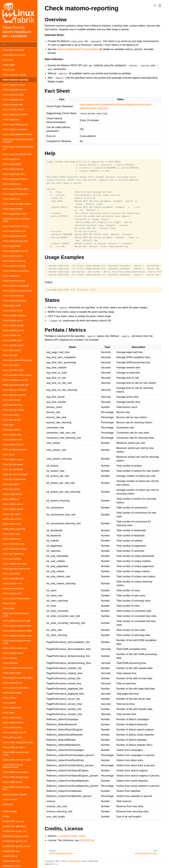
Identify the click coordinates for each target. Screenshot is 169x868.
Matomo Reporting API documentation (78, 49)
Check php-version (12, 420)
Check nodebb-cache (13, 311)
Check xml (8, 804)
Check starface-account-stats (17, 621)
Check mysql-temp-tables (15, 236)
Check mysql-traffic (12, 246)
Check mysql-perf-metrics (15, 179)
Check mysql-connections (15, 129)
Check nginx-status (12, 306)
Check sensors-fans (12, 593)
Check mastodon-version (14, 75)
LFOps (6, 816)
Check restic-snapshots (14, 529)
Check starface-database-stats (17, 636)
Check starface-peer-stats (15, 648)
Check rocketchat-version (15, 549)
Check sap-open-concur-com (16, 569)
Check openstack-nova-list (15, 380)
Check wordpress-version (15, 794)
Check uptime (9, 703)
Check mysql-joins (11, 159)
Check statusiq (10, 658)
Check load (8, 60)
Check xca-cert (10, 799)
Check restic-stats (11, 534)
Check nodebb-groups (13, 330)
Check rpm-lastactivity (13, 554)
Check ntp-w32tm (11, 365)
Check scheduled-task (13, 579)
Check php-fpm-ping (12, 405)
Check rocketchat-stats (13, 544)
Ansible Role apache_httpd (15, 836)
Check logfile (9, 65)
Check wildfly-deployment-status (18, 742)
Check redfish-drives (12, 494)
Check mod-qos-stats (13, 105)
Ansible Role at (10, 856)
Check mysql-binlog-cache (15, 124)
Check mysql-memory (13, 169)
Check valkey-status (12, 718)
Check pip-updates (12, 430)
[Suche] (19, 45)
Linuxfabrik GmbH (73, 861)
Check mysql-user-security (15, 251)
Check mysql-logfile (12, 164)
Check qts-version (11, 489)
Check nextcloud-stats (13, 296)
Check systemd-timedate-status (18, 678)
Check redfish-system (13, 509)
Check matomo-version (14, 85)
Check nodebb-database (14, 315)
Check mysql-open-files (14, 174)
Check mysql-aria (11, 119)
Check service (9, 603)
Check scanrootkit (11, 574)
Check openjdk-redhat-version (17, 375)
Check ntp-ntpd (10, 355)
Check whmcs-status (12, 737)
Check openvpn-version (14, 395)
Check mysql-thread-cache (15, 241)
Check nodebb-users (12, 340)
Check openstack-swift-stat (15, 385)
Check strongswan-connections (18, 668)
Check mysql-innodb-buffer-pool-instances (18, 141)
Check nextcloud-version (14, 301)
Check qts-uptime (11, 484)
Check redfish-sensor (13, 504)
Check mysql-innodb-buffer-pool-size (18, 148)
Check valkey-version (13, 723)
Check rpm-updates (12, 559)
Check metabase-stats (13, 100)
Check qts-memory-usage (15, 474)
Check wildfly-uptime (12, 782)
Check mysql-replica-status (16, 189)
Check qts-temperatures (14, 479)
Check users (9, 713)
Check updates (10, 698)
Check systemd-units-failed (16, 688)
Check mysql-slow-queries (15, 194)
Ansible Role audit (11, 861)
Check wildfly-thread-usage (16, 777)
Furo (56, 864)
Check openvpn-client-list (15, 390)
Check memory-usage (13, 95)
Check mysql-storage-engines (17, 204)
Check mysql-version (13, 256)
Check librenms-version (14, 55)
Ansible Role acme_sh (13, 821)
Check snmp (9, 608)
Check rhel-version (12, 539)
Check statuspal (10, 663)
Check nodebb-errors (13, 320)
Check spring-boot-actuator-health (16, 615)
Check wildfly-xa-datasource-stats (16, 788)
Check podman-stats (12, 440)
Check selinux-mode (12, 584)
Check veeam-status (12, 727)
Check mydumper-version (15, 114)
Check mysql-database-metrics (17, 134)
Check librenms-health (13, 50)
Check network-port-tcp (14, 281)
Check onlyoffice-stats (13, 370)
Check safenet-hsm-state (15, 564)
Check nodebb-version (13, 345)
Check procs (9, 454)
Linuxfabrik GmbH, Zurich (72, 836)
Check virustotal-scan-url (14, 732)
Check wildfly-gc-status (14, 747)
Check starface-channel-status (17, 631)
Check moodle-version (13, 110)
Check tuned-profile (12, 693)
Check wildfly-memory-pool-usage (16, 754)
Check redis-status (11, 514)
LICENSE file (87, 840)
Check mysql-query (12, 184)
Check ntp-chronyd (12, 350)
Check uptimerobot (12, 708)
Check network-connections (16, 271)
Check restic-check (12, 524)
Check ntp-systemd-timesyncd (17, 360)
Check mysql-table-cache (15, 214)
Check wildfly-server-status (15, 772)
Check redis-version (12, 519)
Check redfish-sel (11, 499)
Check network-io (11, 276)
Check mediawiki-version (14, 90)
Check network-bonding (14, 266)
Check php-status (11, 415)
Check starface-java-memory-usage (17, 642)
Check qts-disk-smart (13, 469)
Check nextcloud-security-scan (17, 291)
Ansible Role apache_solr (15, 841)
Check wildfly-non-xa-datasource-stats (13, 766)
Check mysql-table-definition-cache (17, 220)
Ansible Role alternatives (14, 826)
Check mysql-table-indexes (16, 226)
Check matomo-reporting (15, 80)
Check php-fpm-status (13, 410)
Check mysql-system (12, 209)
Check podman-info (12, 435)
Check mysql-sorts (11, 199)
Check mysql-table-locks (14, 231)
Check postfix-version (13, 445)
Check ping (8, 425)
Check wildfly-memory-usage (16, 760)
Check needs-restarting (14, 261)
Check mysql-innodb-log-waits (17, 154)
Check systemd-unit (12, 683)
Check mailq (8, 70)
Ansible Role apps (11, 851)
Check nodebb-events (13, 325)
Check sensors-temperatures (16, 598)
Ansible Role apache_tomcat (16, 846)
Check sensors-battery (13, 588)
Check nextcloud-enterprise (16, 286)
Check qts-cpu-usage (13, 464)
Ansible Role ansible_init (14, 831)
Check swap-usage (12, 673)
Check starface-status (13, 653)
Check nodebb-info (12, 335)
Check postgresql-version (15, 450)
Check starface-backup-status (17, 626)
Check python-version (13, 459)
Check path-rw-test (12, 400)
